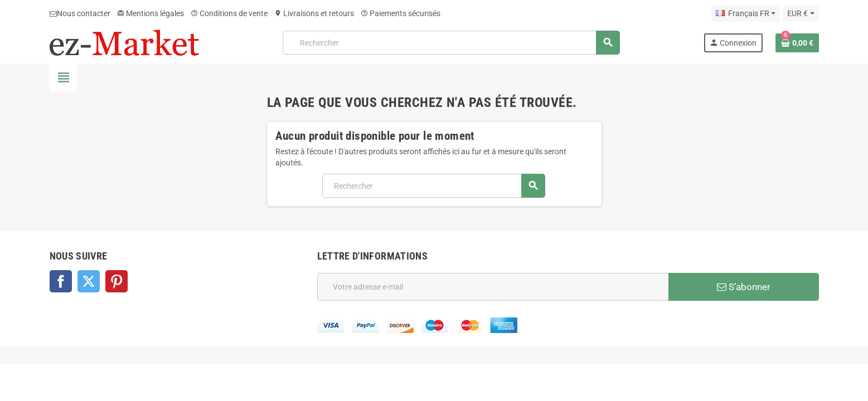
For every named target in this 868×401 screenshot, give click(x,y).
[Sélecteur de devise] (801, 13)
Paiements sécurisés (401, 13)
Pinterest (117, 281)
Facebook (61, 281)
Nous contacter (80, 13)
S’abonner (744, 287)
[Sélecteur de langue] (746, 13)
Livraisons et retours (314, 13)
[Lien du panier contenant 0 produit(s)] (797, 43)
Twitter (89, 281)
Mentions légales (151, 13)
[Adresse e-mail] (493, 287)
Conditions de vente (229, 13)
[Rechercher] (451, 43)
